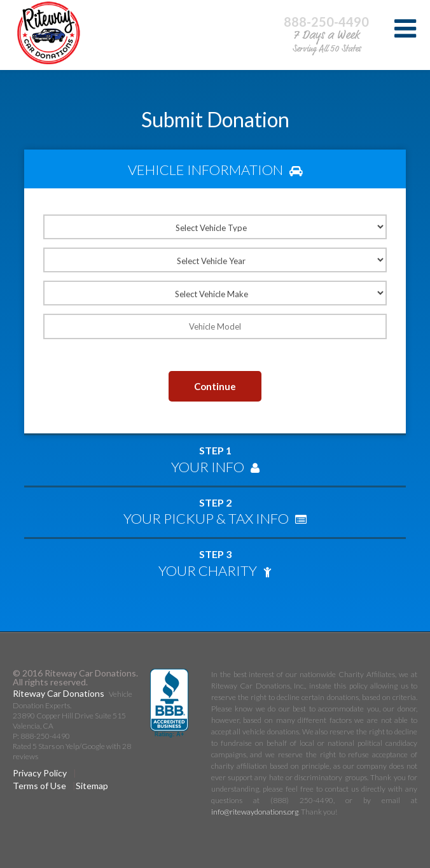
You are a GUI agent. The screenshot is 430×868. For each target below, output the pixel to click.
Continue (215, 386)
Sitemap (92, 786)
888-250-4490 (326, 22)
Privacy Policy (40, 773)
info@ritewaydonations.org (255, 812)
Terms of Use (39, 786)
